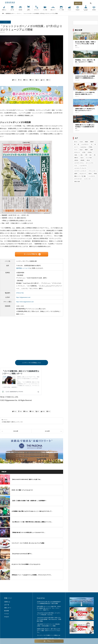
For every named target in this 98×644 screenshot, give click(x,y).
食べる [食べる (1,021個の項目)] (76, 142)
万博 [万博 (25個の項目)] (86, 155)
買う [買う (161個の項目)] (95, 155)
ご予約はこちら (49, 641)
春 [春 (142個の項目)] (75, 144)
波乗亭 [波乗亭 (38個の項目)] (76, 174)
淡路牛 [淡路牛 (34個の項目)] (92, 150)
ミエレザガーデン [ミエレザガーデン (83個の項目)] (83, 166)
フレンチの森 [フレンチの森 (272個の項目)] (89, 158)
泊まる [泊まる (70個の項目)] (82, 158)
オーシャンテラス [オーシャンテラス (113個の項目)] (90, 163)
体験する (13, 422)
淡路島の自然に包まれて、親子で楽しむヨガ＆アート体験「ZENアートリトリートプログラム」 (49, 631)
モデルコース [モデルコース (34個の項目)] (77, 152)
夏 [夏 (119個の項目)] (78, 144)
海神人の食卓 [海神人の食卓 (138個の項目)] (77, 181)
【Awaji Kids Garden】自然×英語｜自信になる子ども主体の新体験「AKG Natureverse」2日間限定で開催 (49, 620)
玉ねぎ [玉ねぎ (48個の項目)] (81, 150)
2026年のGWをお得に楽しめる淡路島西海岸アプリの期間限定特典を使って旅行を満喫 (49, 603)
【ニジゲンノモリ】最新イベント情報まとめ (49, 635)
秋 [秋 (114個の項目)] (95, 144)
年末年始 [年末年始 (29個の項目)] (90, 152)
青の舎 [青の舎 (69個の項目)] (88, 160)
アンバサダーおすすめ (86, 10)
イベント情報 (61, 10)
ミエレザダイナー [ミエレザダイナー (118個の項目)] (85, 144)
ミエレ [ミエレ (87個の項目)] (76, 166)
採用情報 (94, 10)
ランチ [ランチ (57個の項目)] (76, 150)
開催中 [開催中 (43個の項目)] (86, 150)
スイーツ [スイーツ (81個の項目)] (76, 147)
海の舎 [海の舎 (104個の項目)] (90, 174)
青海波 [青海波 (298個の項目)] (95, 174)
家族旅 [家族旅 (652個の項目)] (86, 142)
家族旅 (5, 422)
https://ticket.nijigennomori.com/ (25, 302)
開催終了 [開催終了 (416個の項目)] (92, 142)
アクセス (69, 10)
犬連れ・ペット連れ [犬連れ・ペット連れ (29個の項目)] (79, 155)
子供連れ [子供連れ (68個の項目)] (91, 147)
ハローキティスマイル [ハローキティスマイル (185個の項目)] (79, 163)
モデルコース (37, 10)
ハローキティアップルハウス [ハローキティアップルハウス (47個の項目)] (80, 168)
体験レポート (53, 10)
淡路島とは (4, 10)
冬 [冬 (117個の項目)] (92, 144)
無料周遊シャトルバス (23, 268)
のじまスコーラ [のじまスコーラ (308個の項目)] (83, 174)
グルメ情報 (45, 10)
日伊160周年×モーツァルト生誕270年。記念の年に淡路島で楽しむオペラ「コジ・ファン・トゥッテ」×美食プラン (49, 608)
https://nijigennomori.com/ (23, 297)
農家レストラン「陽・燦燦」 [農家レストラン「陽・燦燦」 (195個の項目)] (80, 176)
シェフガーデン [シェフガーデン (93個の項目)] (92, 176)
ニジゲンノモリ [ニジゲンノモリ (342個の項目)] (88, 179)
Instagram (78, 10)
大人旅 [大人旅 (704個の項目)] (81, 142)
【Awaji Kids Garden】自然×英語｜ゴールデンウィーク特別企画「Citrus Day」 (49, 614)
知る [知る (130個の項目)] (91, 155)
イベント (5, 22)
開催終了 (9, 422)
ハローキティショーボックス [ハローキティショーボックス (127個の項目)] (80, 171)
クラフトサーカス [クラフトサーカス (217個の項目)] (78, 179)
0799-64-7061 (20, 293)
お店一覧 (12, 10)
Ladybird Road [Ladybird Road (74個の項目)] (83, 147)
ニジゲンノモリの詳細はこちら (32, 363)
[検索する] (91, 3)
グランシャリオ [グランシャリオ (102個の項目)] (92, 171)
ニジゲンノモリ (19, 422)
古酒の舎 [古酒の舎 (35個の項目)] (76, 160)
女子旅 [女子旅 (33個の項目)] (84, 152)
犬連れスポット (29, 10)
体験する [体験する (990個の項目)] (76, 158)
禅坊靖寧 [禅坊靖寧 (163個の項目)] (83, 160)
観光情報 (20, 10)
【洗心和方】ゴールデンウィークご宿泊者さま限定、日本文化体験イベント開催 (49, 625)
